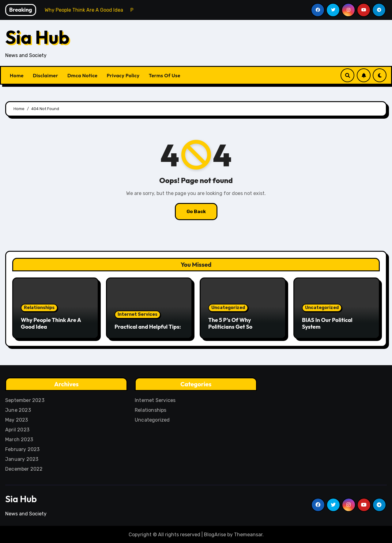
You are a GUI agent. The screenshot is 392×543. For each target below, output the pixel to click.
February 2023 (23, 448)
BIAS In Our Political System (327, 323)
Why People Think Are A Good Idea (51, 323)
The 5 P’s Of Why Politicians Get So (230, 323)
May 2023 (17, 419)
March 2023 (19, 439)
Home (17, 75)
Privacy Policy (123, 75)
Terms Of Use (165, 75)
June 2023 (18, 409)
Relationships (39, 308)
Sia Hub (37, 37)
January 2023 (22, 458)
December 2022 (24, 468)
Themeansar (248, 534)
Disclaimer (45, 75)
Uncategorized (228, 308)
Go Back (196, 211)
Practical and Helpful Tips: (148, 327)
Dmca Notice (83, 75)
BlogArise (215, 534)
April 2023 (17, 429)
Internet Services (138, 314)
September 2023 (25, 399)
